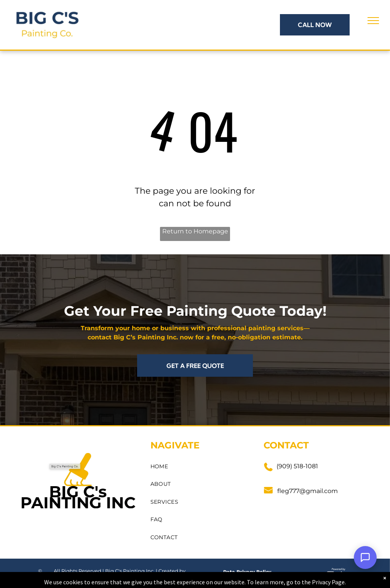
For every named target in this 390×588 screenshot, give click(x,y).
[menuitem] (200, 467)
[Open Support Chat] (365, 557)
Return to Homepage (195, 231)
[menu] (373, 21)
